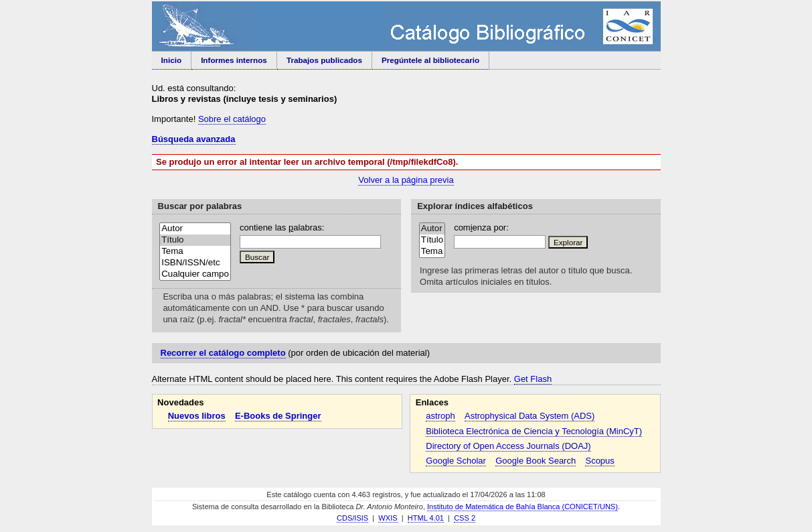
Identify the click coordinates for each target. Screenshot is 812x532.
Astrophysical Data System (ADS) (530, 416)
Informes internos (234, 60)
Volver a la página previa (406, 180)
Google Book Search (536, 461)
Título (195, 240)
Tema (195, 252)
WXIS (388, 518)
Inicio (172, 60)
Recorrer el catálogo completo (223, 353)
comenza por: (481, 227)
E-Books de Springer (278, 416)
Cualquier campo (195, 274)
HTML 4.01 (426, 518)
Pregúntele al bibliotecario (430, 60)
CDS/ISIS (352, 518)
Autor (195, 229)
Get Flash (533, 379)
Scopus (599, 461)
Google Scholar (456, 461)
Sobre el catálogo (232, 119)
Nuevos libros (197, 416)
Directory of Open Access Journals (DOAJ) (508, 446)
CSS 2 (465, 518)
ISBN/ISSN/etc (195, 263)
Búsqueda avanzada (194, 139)
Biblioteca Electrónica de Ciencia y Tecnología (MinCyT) (534, 431)
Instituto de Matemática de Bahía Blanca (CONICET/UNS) (522, 507)
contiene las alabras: (282, 227)
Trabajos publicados (324, 60)
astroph (440, 416)
